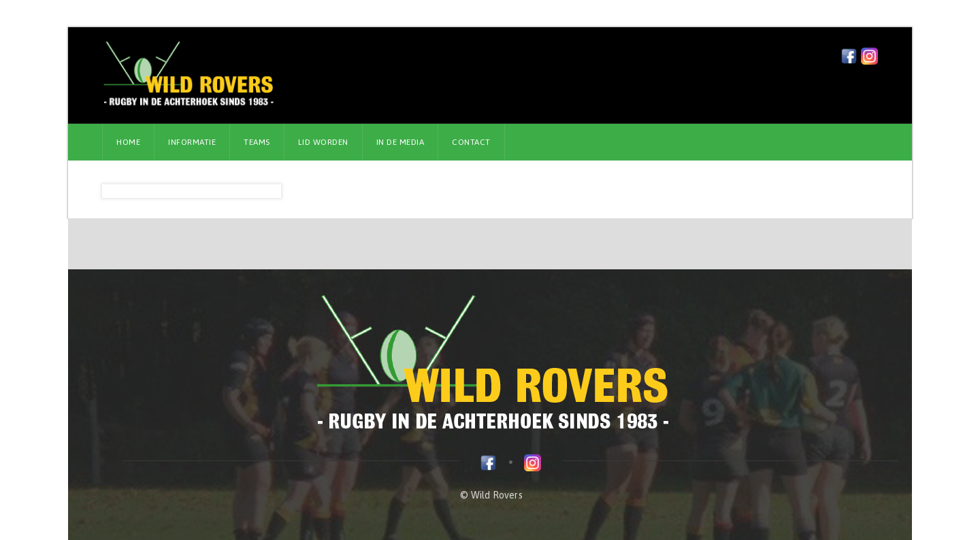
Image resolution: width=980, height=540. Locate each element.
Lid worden (323, 142)
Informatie (192, 142)
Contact (471, 142)
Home (128, 142)
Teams (257, 142)
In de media (401, 142)
